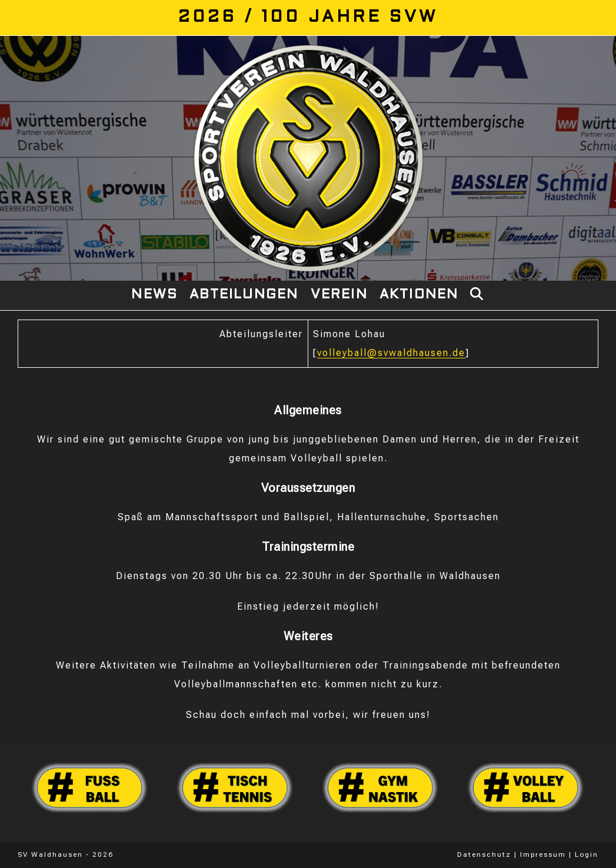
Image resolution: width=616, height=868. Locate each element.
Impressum (543, 854)
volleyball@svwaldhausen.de (391, 353)
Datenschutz (484, 854)
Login (587, 854)
